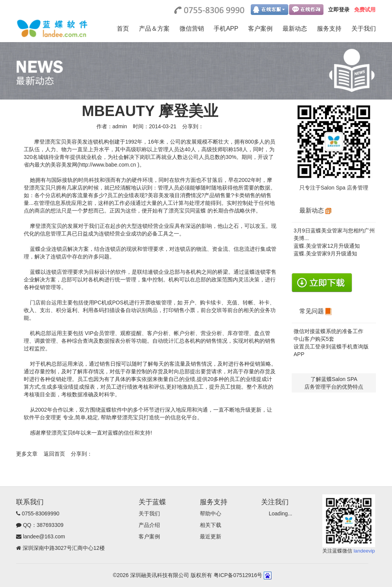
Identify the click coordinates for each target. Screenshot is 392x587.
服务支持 (329, 29)
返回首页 (54, 454)
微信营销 (192, 29)
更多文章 (27, 454)
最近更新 (211, 536)
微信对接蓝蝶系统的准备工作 (328, 331)
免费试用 (365, 10)
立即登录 (339, 10)
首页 (123, 29)
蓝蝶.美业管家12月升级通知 (327, 246)
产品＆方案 (154, 29)
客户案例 (260, 29)
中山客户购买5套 (314, 339)
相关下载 (211, 525)
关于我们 (364, 29)
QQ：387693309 (43, 525)
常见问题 (315, 311)
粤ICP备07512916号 (238, 575)
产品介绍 (149, 525)
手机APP (226, 29)
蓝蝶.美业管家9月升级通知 (325, 253)
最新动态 (295, 29)
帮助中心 (211, 513)
